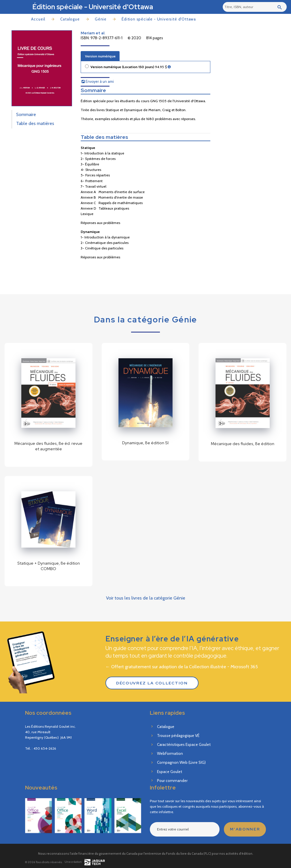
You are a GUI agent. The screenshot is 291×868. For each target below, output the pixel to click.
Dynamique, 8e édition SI (145, 443)
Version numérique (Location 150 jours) (131, 67)
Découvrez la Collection (152, 683)
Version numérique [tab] (100, 56)
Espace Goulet (170, 772)
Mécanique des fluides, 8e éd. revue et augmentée (48, 446)
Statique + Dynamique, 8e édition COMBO (49, 566)
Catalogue (70, 19)
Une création (85, 862)
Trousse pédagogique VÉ (178, 736)
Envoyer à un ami (98, 82)
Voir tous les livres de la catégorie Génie (146, 598)
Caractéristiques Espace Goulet (184, 744)
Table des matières (35, 123)
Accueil (38, 19)
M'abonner (245, 829)
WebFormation (170, 753)
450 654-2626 (45, 748)
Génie (101, 19)
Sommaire (26, 114)
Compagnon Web (181, 762)
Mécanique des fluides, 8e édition (243, 444)
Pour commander (172, 781)
